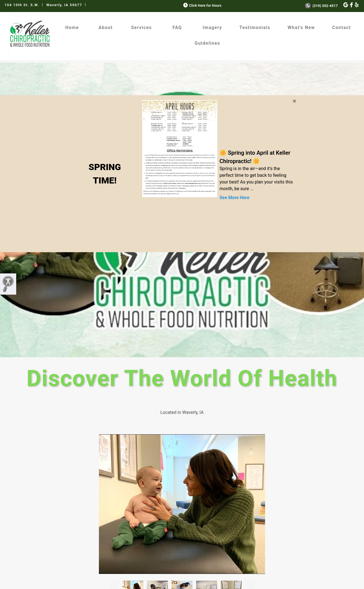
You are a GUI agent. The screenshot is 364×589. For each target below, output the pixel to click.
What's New (301, 28)
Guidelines (207, 43)
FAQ (177, 28)
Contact (342, 28)
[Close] (294, 100)
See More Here (235, 198)
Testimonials (255, 28)
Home (72, 28)
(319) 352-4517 (321, 6)
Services (141, 28)
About (106, 28)
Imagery (212, 28)
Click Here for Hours (202, 5)
